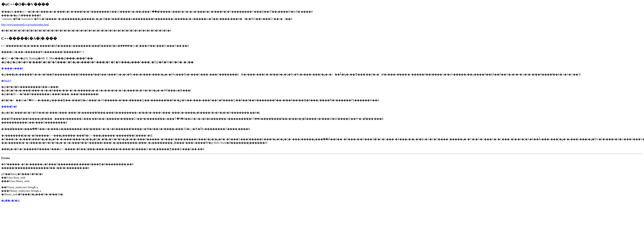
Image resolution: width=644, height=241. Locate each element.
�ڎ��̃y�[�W (11, 200)
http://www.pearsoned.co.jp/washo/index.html (25, 25)
